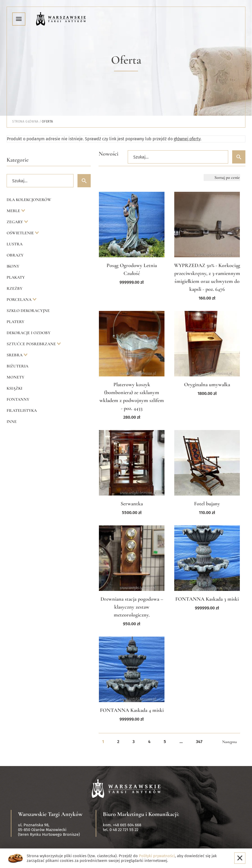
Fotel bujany (207, 504)
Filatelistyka (22, 410)
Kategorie (18, 160)
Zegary (15, 222)
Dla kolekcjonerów (29, 200)
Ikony (13, 266)
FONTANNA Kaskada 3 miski (207, 599)
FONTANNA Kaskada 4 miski (132, 710)
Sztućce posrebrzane (32, 344)
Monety (15, 377)
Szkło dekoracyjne (28, 311)
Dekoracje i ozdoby (29, 333)
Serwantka (132, 504)
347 (199, 742)
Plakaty (16, 277)
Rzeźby (15, 288)
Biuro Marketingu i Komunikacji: (141, 814)
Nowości (109, 154)
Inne (12, 422)
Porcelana (20, 300)
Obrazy (15, 255)
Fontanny (18, 399)
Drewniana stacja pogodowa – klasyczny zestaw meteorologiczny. (132, 607)
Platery (15, 322)
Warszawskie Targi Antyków (50, 814)
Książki (14, 388)
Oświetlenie (21, 233)
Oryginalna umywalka (207, 385)
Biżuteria (17, 366)
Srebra (15, 355)
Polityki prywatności (157, 856)
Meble (14, 211)
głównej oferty (187, 139)
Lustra (15, 244)
